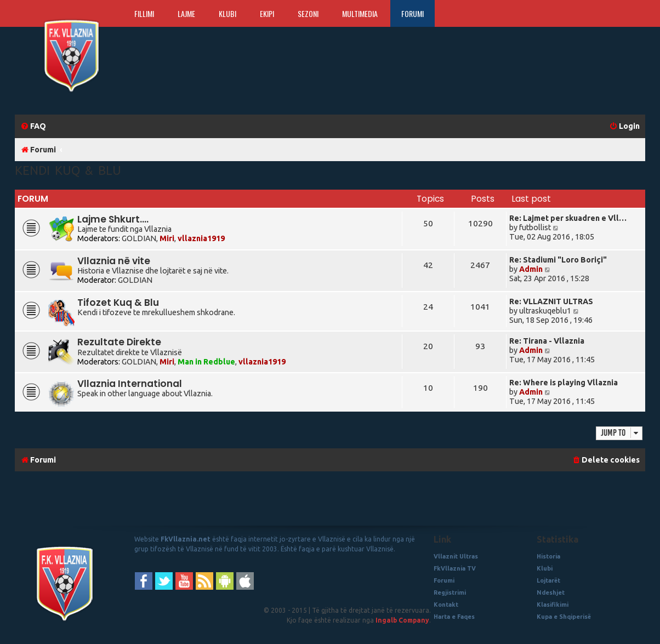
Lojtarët (548, 580)
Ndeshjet (551, 592)
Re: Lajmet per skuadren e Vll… (568, 218)
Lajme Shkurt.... (113, 219)
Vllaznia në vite (114, 261)
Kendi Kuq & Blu (68, 170)
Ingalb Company (402, 620)
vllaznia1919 (201, 238)
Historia (548, 556)
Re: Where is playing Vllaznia (564, 383)
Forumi (413, 13)
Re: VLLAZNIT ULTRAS (551, 301)
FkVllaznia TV (455, 568)
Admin (531, 269)
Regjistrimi (450, 592)
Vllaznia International (130, 384)
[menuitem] (33, 126)
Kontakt (446, 605)
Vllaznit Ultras (456, 556)
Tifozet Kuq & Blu (118, 303)
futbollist (535, 227)
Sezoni (308, 13)
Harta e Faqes (454, 617)
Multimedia (360, 13)
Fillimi (144, 13)
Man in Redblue (206, 362)
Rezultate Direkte (119, 342)
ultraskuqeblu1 (545, 311)
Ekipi (267, 13)
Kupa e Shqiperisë (564, 617)
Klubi (227, 13)
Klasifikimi (553, 605)
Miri (167, 238)
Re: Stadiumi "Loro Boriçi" (558, 260)
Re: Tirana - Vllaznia (547, 341)
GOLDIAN (139, 238)
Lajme (186, 13)
